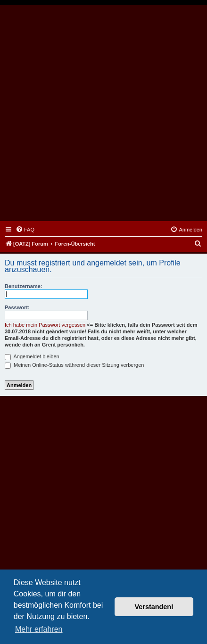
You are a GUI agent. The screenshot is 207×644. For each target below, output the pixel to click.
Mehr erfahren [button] (39, 629)
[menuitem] (25, 230)
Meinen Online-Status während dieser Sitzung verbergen (74, 365)
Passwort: (17, 307)
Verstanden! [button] (154, 607)
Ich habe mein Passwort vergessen (45, 325)
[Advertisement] (103, 113)
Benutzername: (23, 286)
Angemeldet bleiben (32, 356)
